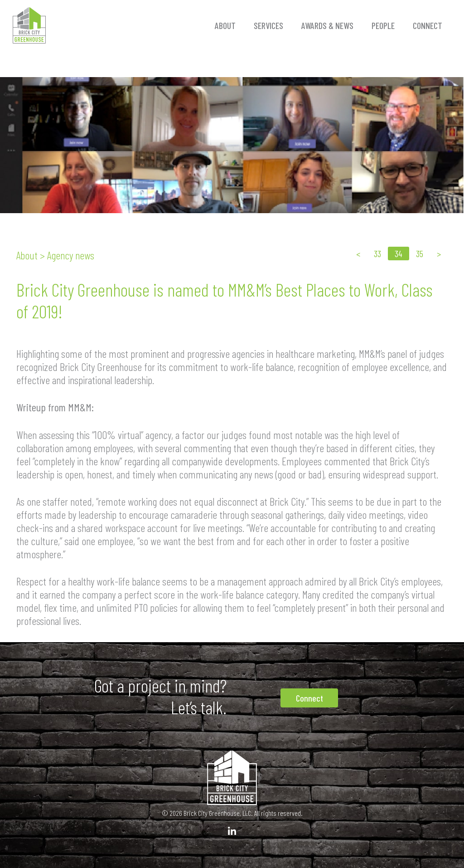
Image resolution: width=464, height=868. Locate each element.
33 (377, 254)
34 (399, 254)
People (383, 25)
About (225, 25)
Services (268, 25)
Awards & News (327, 25)
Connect (428, 25)
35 (420, 254)
